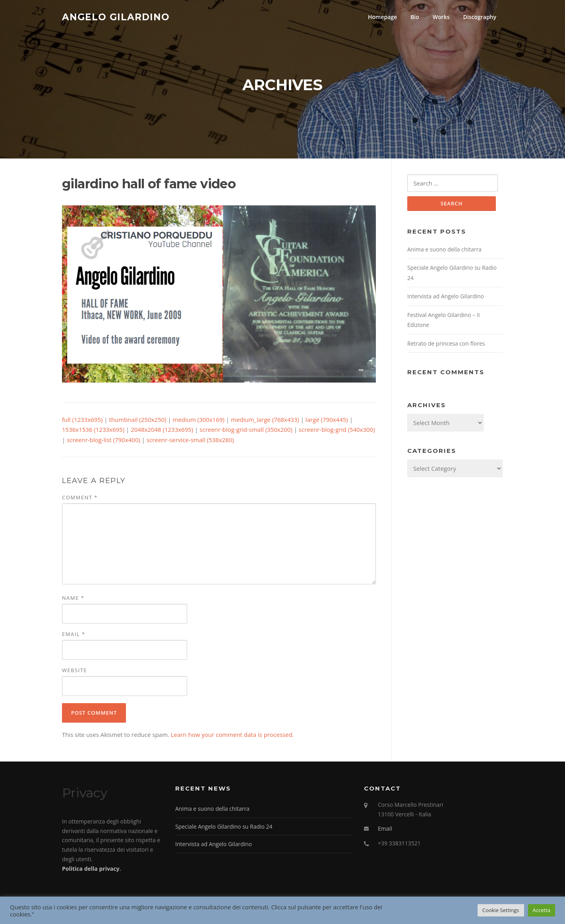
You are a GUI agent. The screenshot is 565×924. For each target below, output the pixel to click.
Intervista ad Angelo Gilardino (446, 297)
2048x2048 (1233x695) (162, 431)
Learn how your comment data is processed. (232, 735)
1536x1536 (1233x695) (93, 431)
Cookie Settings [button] (501, 910)
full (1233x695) (82, 420)
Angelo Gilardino (116, 17)
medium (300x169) (199, 420)
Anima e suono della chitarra (444, 250)
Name (73, 599)
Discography (480, 17)
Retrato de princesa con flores (446, 345)
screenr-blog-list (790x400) (104, 441)
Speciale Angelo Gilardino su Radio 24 (224, 827)
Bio (415, 17)
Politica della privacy (91, 869)
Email (74, 635)
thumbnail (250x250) (138, 420)
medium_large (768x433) (265, 420)
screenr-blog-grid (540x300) (337, 431)
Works (441, 17)
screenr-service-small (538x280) (190, 441)
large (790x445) (327, 420)
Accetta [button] (542, 910)
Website (74, 671)
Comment (80, 498)
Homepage (382, 17)
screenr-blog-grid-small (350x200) (246, 431)
